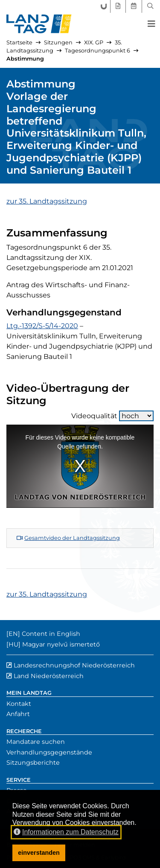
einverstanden (39, 853)
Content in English (51, 634)
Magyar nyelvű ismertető (61, 644)
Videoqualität (112, 416)
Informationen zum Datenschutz (66, 832)
